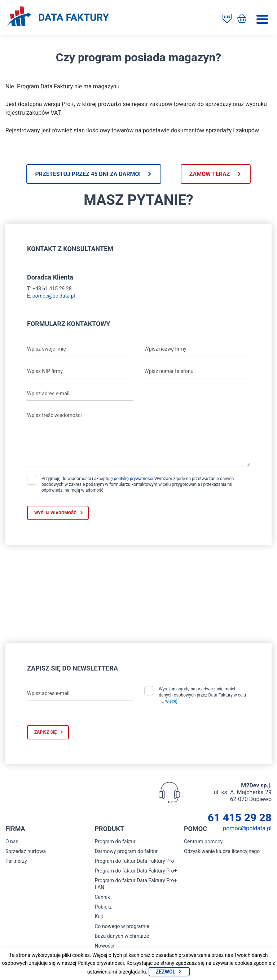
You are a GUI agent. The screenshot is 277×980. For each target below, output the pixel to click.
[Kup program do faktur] (242, 19)
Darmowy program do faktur (126, 851)
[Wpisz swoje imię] (80, 349)
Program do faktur (115, 841)
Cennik (103, 897)
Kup (99, 917)
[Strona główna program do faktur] (58, 17)
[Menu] (262, 19)
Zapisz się (45, 732)
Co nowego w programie (122, 926)
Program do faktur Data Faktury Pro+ (136, 871)
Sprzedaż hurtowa (26, 851)
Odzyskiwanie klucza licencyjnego (222, 851)
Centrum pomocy (203, 841)
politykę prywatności (133, 479)
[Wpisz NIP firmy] (80, 371)
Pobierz (103, 907)
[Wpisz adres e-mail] (80, 394)
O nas (12, 841)
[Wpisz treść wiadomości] (138, 438)
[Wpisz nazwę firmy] (197, 349)
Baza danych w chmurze (122, 936)
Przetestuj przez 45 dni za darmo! (88, 174)
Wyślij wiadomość (55, 513)
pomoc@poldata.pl (54, 296)
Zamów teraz (210, 174)
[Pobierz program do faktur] (227, 19)
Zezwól (166, 972)
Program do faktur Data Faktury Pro (135, 861)
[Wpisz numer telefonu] (197, 371)
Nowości (105, 946)
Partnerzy (16, 861)
